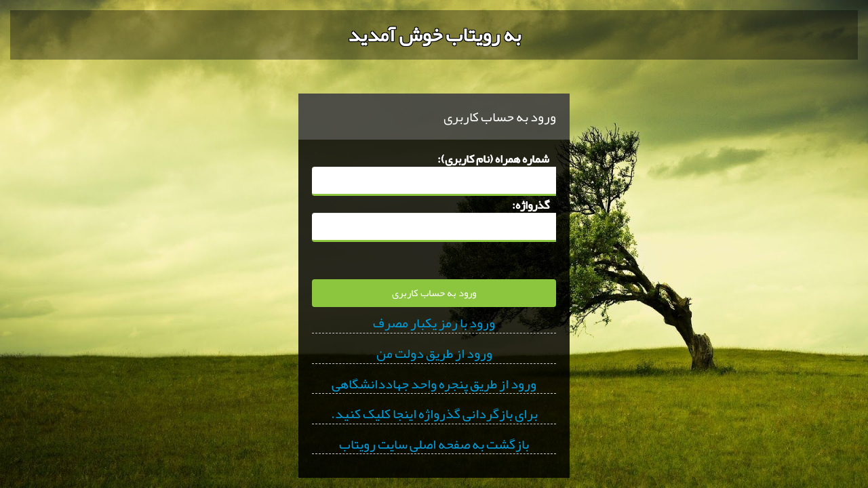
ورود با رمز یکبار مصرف (434, 323)
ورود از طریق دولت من (434, 354)
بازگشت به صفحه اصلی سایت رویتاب (434, 445)
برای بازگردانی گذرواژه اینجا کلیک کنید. (434, 414)
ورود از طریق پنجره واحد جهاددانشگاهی (434, 384)
